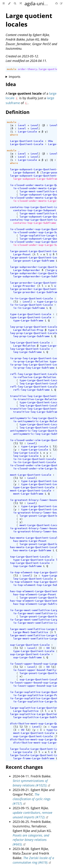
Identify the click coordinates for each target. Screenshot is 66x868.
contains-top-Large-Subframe (35, 223)
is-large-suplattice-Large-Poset (38, 695)
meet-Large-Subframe (28, 494)
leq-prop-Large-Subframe (31, 336)
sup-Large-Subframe (27, 657)
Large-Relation (24, 346)
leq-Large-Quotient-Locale (30, 343)
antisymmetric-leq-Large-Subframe (39, 434)
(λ (34, 254)
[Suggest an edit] (61, 3)
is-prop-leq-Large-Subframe (34, 368)
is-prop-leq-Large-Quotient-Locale (36, 358)
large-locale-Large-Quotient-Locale (37, 749)
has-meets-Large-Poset (30, 541)
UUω (50, 141)
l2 (21, 443)
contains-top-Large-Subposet (35, 210)
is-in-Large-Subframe (29, 308)
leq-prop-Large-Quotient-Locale (34, 327)
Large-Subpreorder (27, 270)
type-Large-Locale (50, 302)
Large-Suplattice (26, 711)
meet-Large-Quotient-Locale (31, 475)
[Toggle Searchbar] (15, 3)
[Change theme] (9, 3)
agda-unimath (40, 3)
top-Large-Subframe (27, 566)
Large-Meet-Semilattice (31, 632)
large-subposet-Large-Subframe (36, 179)
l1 (16, 302)
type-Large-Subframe (28, 320)
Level (22, 125)
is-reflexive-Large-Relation (35, 377)
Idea (11, 84)
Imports (15, 77)
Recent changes (24, 767)
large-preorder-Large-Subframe (36, 292)
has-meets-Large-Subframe (32, 550)
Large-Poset (22, 254)
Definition (18, 112)
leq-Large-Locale (26, 453)
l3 (26, 727)
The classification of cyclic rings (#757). (32, 799)
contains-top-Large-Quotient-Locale (37, 207)
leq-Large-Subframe (27, 352)
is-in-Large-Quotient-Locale (31, 298)
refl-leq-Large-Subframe (31, 390)
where (14, 135)
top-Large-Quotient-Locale (30, 557)
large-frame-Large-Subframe (34, 758)
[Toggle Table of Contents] (4, 3)
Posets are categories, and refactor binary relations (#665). (31, 840)
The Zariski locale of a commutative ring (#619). (33, 860)
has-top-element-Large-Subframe (37, 604)
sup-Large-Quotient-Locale (30, 645)
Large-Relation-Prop (28, 330)
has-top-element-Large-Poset (35, 594)
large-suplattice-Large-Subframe (38, 717)
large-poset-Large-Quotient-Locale (36, 251)
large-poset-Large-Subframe (34, 261)
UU (48, 648)
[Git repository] (57, 3)
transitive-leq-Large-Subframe (36, 412)
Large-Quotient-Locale (27, 141)
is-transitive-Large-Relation (35, 399)
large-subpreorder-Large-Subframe (39, 276)
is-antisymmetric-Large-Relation (38, 421)
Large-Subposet (24, 172)
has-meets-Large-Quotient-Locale (35, 538)
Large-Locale (27, 132)
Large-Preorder (24, 286)
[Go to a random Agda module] (21, 3)
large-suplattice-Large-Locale (43, 235)
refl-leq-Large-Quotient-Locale (34, 374)
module (12, 69)
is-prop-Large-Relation (31, 361)
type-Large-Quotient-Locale (31, 314)
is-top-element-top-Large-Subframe (39, 585)
